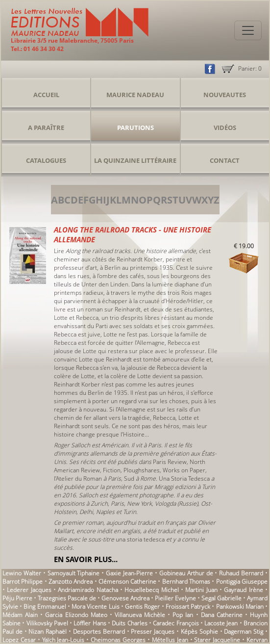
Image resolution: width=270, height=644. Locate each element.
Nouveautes (225, 95)
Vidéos (225, 128)
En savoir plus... (86, 559)
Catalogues (46, 160)
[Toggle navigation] (248, 30)
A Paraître (46, 128)
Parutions (135, 128)
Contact (225, 160)
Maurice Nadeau (135, 95)
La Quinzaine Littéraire (135, 160)
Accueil (46, 95)
